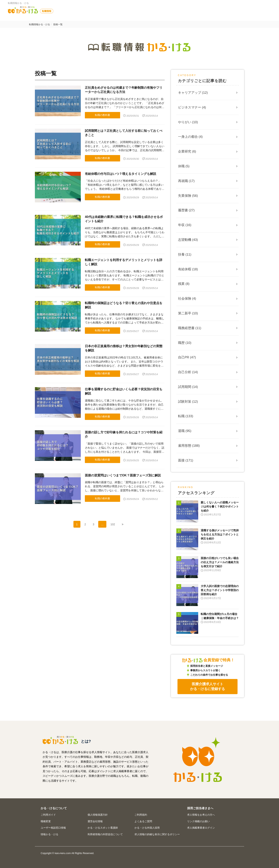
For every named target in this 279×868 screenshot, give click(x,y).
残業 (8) (184, 284)
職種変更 (46, 821)
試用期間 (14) (188, 387)
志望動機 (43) (188, 240)
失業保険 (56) (188, 196)
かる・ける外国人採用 (147, 828)
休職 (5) (184, 166)
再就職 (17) (186, 181)
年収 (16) (185, 225)
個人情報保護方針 (98, 815)
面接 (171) (186, 460)
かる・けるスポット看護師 (103, 828)
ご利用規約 (141, 815)
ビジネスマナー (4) (192, 107)
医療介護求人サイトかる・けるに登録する (208, 686)
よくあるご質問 (143, 821)
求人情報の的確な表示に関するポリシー (157, 834)
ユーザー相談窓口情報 (53, 828)
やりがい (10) (188, 122)
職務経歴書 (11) (190, 328)
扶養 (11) (185, 255)
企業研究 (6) (187, 151)
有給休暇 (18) (188, 269)
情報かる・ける (50, 834)
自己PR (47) (187, 357)
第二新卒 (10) (188, 313)
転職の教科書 (102, 115)
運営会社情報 (95, 821)
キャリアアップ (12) (193, 93)
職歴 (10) (185, 343)
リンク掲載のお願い (198, 821)
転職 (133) (186, 416)
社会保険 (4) (187, 299)
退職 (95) (185, 431)
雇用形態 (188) (189, 446)
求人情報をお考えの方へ (201, 815)
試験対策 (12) (188, 402)
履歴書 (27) (186, 210)
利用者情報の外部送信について (105, 834)
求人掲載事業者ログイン (201, 828)
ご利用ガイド (48, 815)
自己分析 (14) (188, 372)
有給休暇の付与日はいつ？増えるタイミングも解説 (121, 174)
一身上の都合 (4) (190, 137)
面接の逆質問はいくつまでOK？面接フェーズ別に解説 (123, 475)
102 (113, 524)
